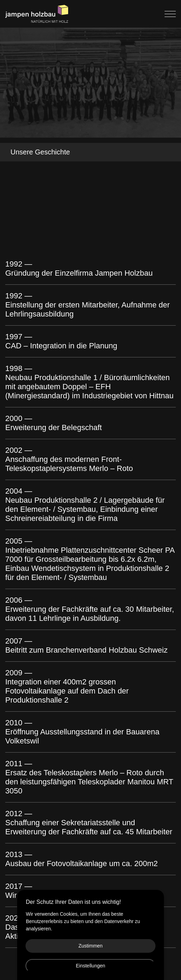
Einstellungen (90, 966)
